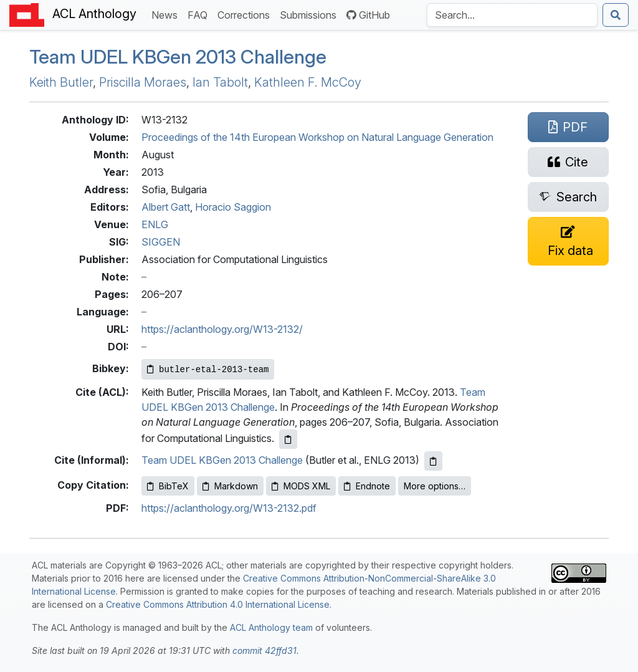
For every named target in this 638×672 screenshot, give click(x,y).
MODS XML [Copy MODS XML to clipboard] (301, 486)
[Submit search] (616, 15)
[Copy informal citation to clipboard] (433, 461)
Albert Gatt (166, 207)
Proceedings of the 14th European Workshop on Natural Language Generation (317, 137)
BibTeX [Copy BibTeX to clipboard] (168, 486)
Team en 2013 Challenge (178, 57)
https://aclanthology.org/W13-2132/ (222, 329)
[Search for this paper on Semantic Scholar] (568, 197)
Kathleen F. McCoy (308, 82)
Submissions (311, 14)
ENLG (155, 224)
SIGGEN (161, 242)
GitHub (368, 15)
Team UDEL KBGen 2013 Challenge (222, 460)
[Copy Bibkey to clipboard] (208, 369)
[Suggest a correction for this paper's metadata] (568, 241)
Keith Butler (61, 82)
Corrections (246, 14)
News (167, 14)
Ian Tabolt (220, 82)
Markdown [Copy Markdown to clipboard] (230, 486)
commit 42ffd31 (264, 650)
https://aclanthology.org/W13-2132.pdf (229, 508)
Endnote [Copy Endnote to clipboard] (367, 486)
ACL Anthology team (271, 627)
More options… (435, 486)
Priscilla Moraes (143, 82)
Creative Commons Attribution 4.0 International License (218, 604)
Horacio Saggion (233, 207)
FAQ (200, 14)
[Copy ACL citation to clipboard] (288, 439)
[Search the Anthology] (512, 15)
